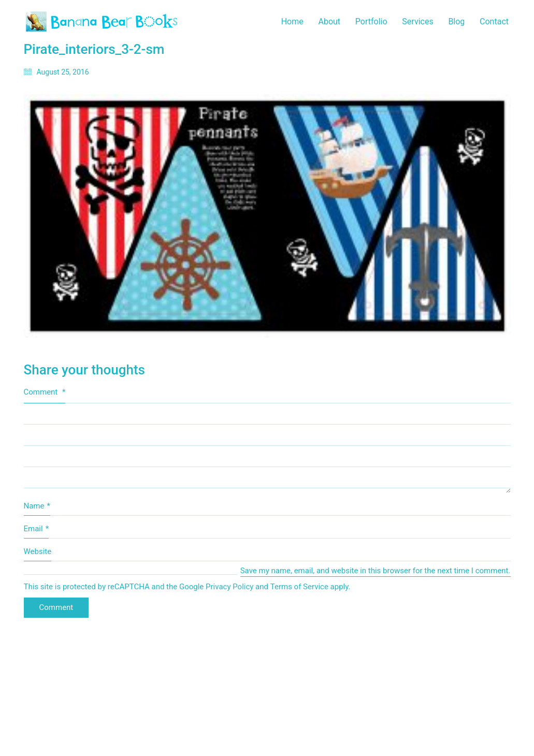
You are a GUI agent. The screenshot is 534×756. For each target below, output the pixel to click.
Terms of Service (299, 587)
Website (38, 551)
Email (37, 529)
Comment (45, 392)
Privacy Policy (229, 587)
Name (37, 506)
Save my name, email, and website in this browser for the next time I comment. (376, 571)
